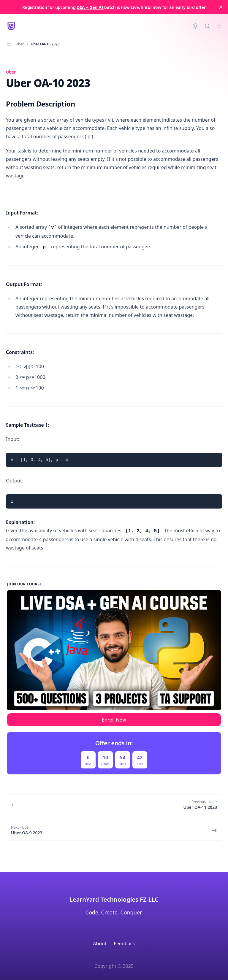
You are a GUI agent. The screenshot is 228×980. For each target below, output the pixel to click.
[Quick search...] (207, 26)
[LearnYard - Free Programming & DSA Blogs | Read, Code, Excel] (11, 26)
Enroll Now (114, 720)
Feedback (125, 944)
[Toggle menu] (219, 26)
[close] (221, 7)
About (100, 944)
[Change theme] (195, 26)
